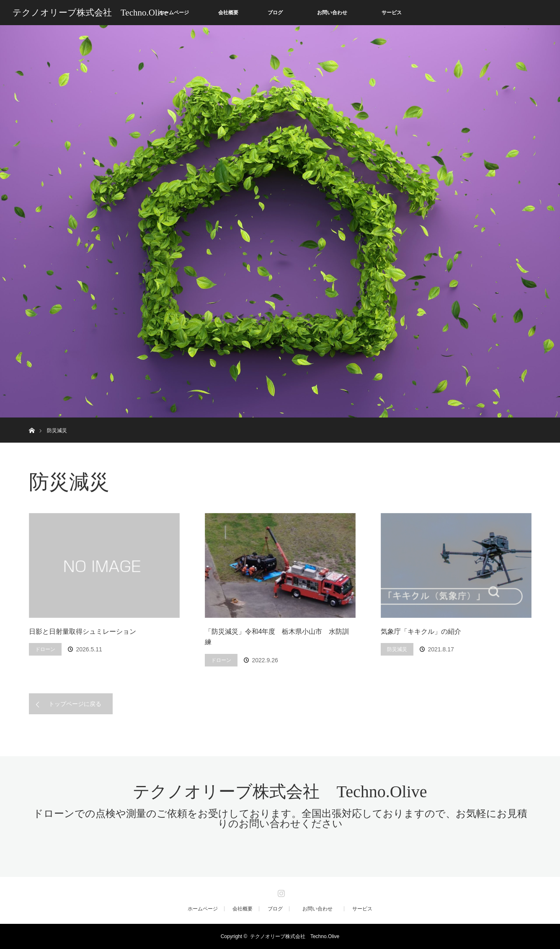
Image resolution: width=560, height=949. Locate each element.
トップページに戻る (75, 704)
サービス (392, 13)
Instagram (280, 892)
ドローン (45, 649)
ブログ (275, 13)
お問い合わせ (337, 13)
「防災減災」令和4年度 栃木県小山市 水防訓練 (277, 637)
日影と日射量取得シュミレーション (83, 631)
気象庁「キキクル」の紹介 (421, 631)
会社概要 (228, 13)
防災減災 (397, 649)
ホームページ (174, 13)
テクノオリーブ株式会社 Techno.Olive (90, 13)
